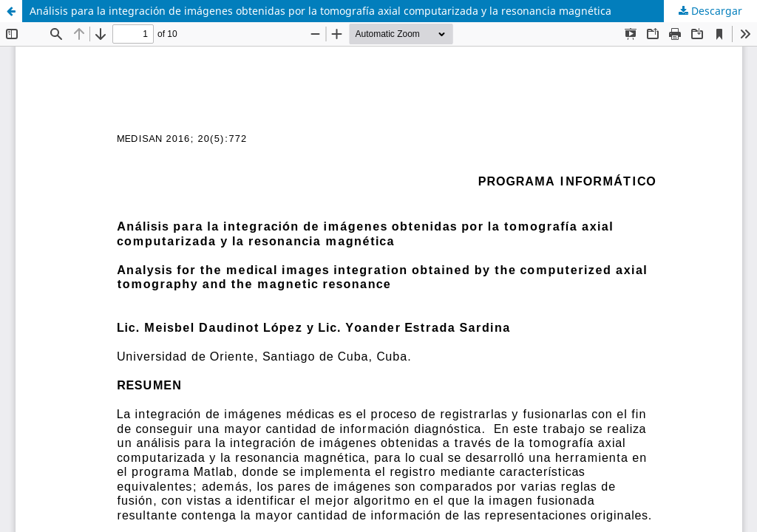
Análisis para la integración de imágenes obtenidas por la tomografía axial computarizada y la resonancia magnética (320, 11)
